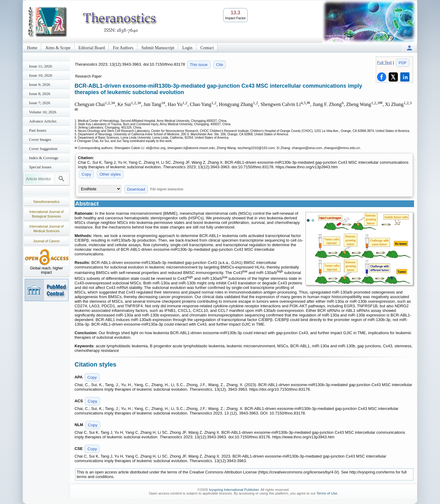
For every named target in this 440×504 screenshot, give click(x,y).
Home (32, 48)
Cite (220, 65)
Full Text (384, 62)
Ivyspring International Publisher (234, 490)
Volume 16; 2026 (43, 112)
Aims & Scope (58, 48)
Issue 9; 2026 (40, 84)
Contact (207, 48)
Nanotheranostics (46, 202)
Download (136, 189)
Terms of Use (327, 493)
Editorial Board (92, 48)
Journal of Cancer (47, 241)
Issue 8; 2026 (40, 94)
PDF (403, 63)
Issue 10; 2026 (41, 75)
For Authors (123, 48)
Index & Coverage (44, 158)
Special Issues (40, 167)
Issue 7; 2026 (40, 103)
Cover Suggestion (43, 149)
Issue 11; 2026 (40, 66)
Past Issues (38, 130)
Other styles (110, 174)
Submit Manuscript (158, 48)
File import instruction (167, 189)
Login (187, 48)
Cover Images (40, 139)
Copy (86, 174)
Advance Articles (43, 121)
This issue (199, 65)
